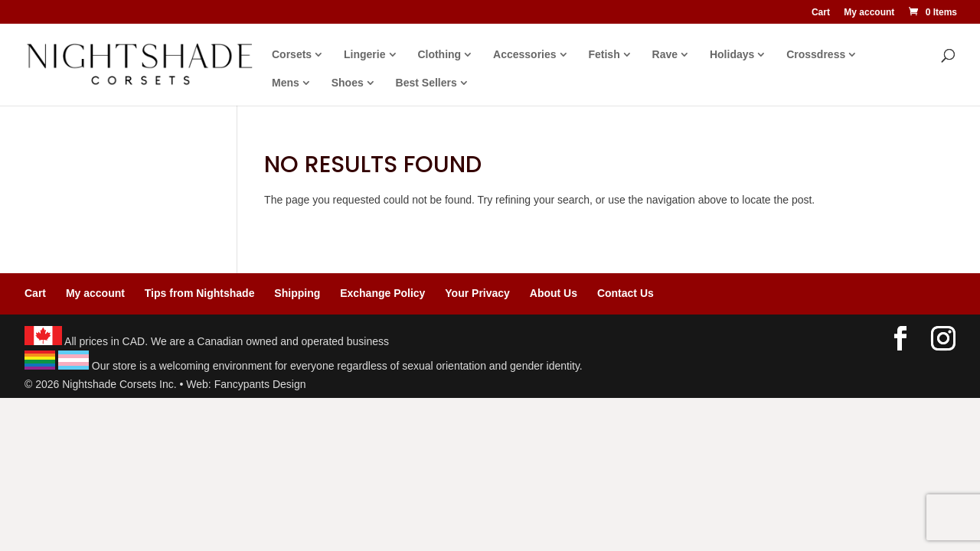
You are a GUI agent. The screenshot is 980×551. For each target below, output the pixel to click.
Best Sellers (426, 83)
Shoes (348, 83)
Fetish (604, 55)
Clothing (439, 55)
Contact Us (626, 293)
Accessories (525, 55)
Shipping (297, 293)
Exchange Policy (382, 293)
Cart (821, 13)
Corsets (292, 55)
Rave (665, 55)
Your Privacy (477, 293)
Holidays (732, 55)
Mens (286, 83)
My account (869, 13)
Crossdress (816, 55)
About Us (554, 293)
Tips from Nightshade (200, 293)
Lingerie (364, 55)
